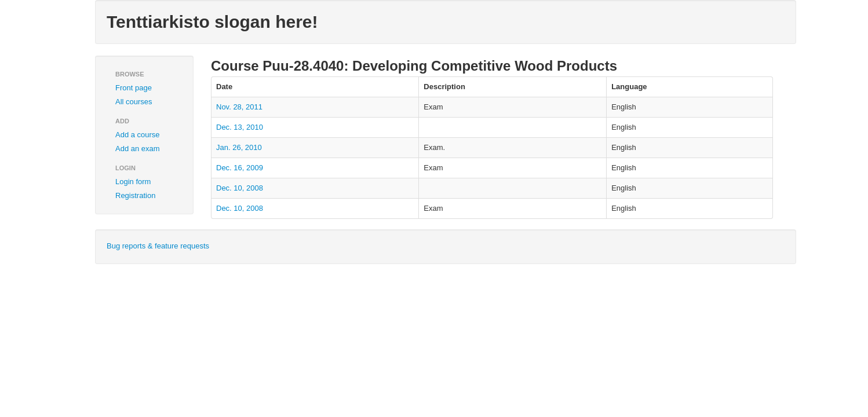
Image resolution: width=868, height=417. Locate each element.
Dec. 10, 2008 (240, 188)
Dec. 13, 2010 (240, 127)
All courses (134, 102)
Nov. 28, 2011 (239, 107)
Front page (134, 88)
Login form (133, 182)
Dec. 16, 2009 (240, 168)
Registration (135, 195)
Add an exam (138, 149)
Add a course (138, 135)
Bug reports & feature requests (158, 246)
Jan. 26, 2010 (239, 147)
